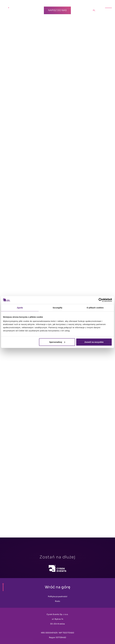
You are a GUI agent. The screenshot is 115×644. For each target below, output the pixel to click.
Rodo (57, 601)
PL (95, 10)
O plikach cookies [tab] (95, 308)
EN (100, 10)
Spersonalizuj (57, 342)
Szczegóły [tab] (57, 308)
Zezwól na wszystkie (94, 342)
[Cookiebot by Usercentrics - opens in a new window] (101, 300)
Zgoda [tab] (20, 308)
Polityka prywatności (58, 596)
